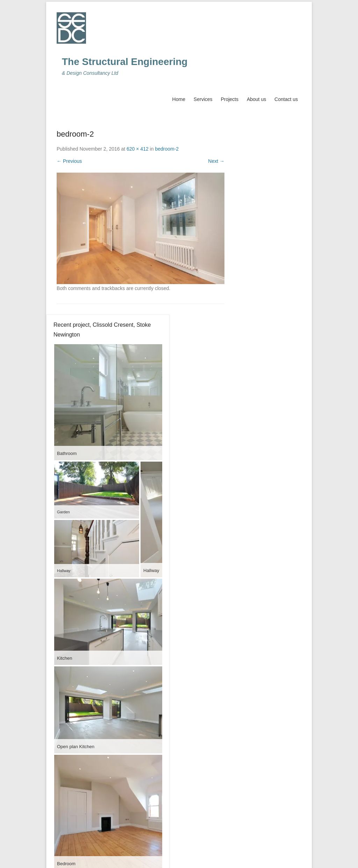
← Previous (69, 161)
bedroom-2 (167, 149)
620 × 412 (138, 149)
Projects (230, 99)
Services (203, 99)
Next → (216, 161)
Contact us (286, 99)
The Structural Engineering (125, 62)
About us (256, 99)
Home (179, 99)
